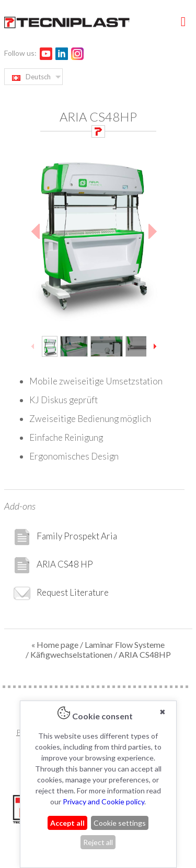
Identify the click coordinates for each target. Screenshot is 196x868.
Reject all (98, 842)
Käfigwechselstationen (71, 654)
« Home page (55, 644)
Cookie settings (120, 823)
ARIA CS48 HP (53, 565)
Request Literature (61, 593)
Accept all (67, 823)
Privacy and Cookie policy (103, 801)
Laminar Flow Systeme (125, 644)
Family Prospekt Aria (65, 537)
